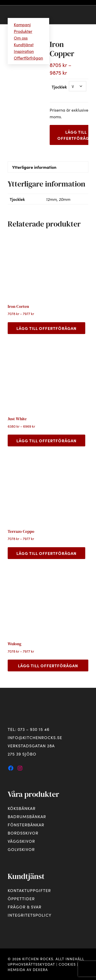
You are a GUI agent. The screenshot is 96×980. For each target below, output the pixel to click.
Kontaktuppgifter (29, 890)
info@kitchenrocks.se (35, 737)
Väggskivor (21, 841)
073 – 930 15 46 (34, 729)
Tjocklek (59, 87)
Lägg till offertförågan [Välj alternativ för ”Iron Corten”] (46, 328)
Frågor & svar (25, 907)
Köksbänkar (22, 808)
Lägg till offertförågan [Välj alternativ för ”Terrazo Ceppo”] (46, 553)
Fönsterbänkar (26, 825)
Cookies (67, 964)
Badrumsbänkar (27, 816)
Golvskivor (21, 849)
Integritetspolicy (30, 915)
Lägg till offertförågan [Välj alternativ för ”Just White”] (46, 440)
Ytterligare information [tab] (34, 167)
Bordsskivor (23, 833)
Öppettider (21, 898)
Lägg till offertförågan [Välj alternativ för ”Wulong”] (48, 665)
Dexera (40, 969)
